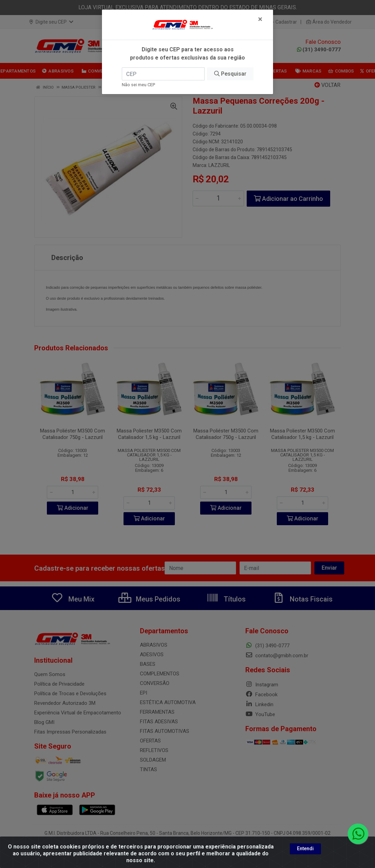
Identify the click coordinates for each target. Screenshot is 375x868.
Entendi (305, 848)
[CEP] (163, 74)
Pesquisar (230, 74)
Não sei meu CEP (138, 85)
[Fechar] (260, 19)
